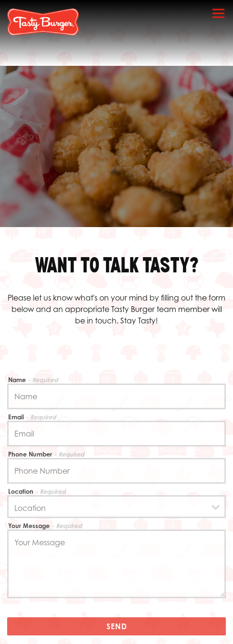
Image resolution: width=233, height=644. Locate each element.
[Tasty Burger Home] (43, 21)
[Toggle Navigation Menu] (218, 13)
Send (117, 626)
